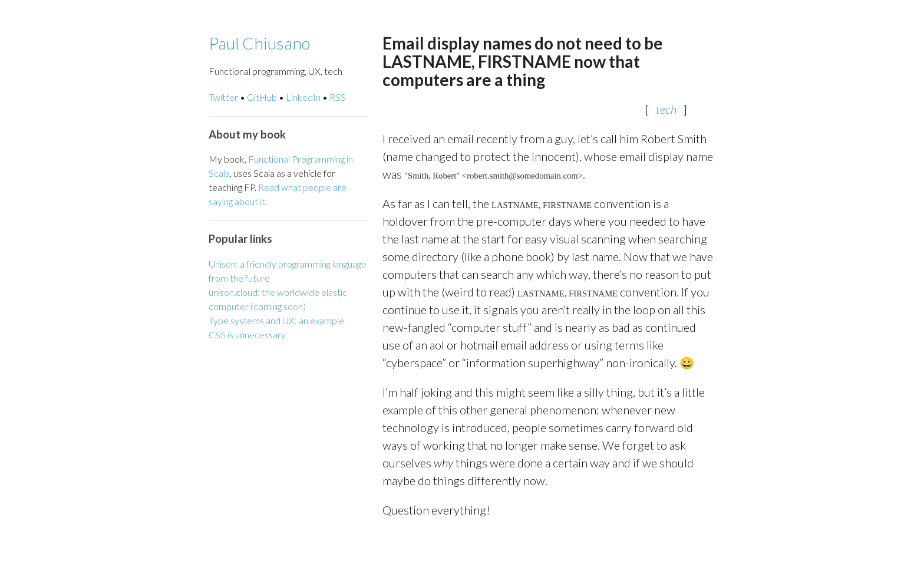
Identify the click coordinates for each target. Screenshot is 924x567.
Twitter (223, 97)
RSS (338, 97)
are (340, 187)
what (291, 187)
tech (666, 109)
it (263, 201)
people (317, 187)
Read (269, 187)
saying (221, 201)
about (246, 201)
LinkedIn (303, 97)
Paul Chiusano (259, 43)
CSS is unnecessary (247, 334)
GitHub (262, 97)
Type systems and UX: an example (276, 320)
